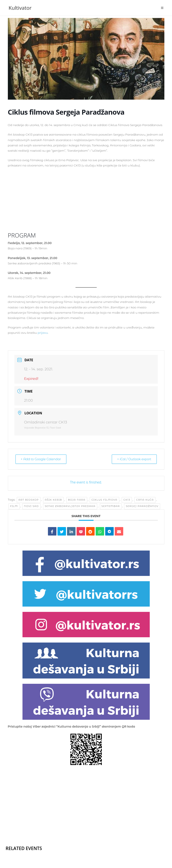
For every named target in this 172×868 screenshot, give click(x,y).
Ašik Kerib (53, 500)
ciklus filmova (104, 500)
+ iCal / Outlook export (133, 459)
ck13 (127, 500)
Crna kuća (145, 500)
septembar (111, 506)
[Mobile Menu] (162, 8)
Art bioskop (29, 500)
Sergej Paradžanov (142, 506)
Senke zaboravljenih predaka (70, 506)
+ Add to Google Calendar (42, 459)
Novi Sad (31, 506)
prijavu (43, 333)
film (14, 506)
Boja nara (77, 500)
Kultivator (20, 8)
